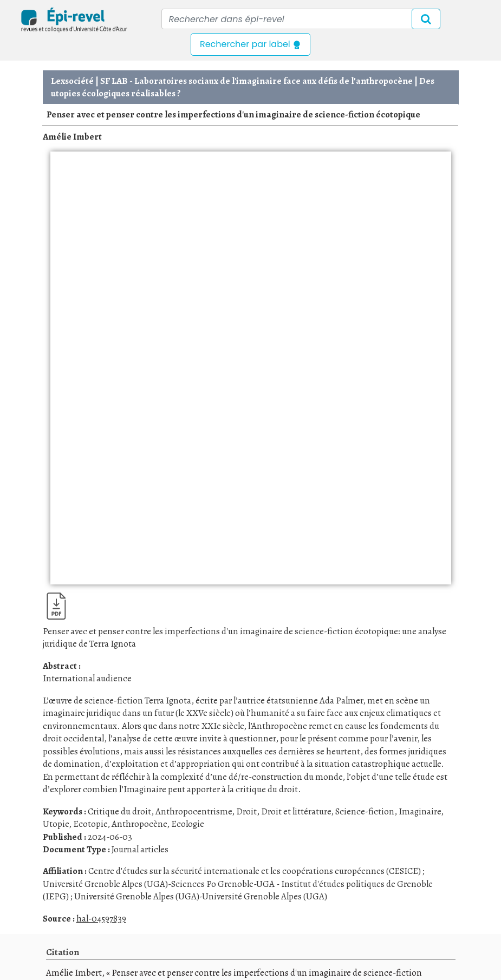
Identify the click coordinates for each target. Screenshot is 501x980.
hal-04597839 (101, 919)
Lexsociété (72, 81)
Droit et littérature (296, 811)
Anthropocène (139, 824)
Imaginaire (420, 811)
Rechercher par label (250, 44)
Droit (246, 811)
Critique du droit (119, 811)
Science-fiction (365, 811)
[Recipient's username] (301, 19)
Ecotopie (90, 824)
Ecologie (188, 824)
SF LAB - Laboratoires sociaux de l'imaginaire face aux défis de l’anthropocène (256, 81)
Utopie (56, 824)
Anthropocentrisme (194, 811)
